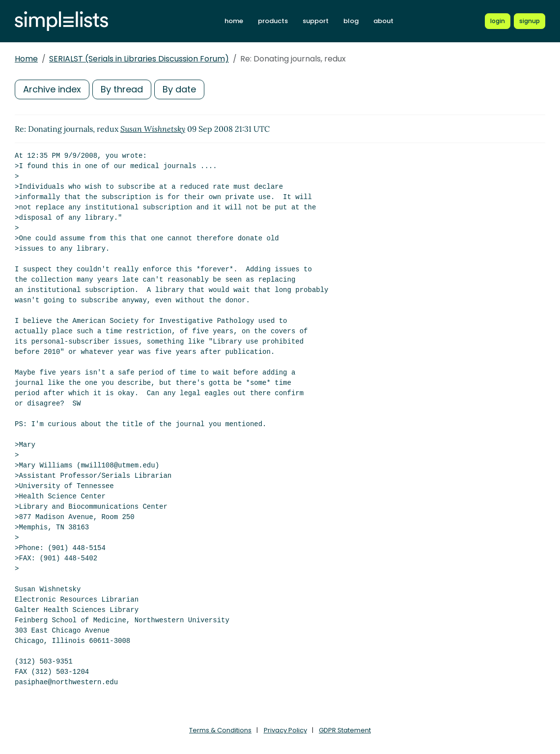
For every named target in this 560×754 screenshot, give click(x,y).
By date (179, 89)
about (383, 21)
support (316, 21)
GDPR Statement (345, 730)
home (234, 21)
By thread (122, 89)
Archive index (52, 89)
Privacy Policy (285, 730)
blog (351, 21)
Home (26, 59)
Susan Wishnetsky (153, 129)
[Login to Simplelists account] (498, 21)
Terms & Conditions (220, 730)
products (273, 21)
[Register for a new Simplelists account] (530, 21)
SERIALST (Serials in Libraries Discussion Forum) (139, 59)
